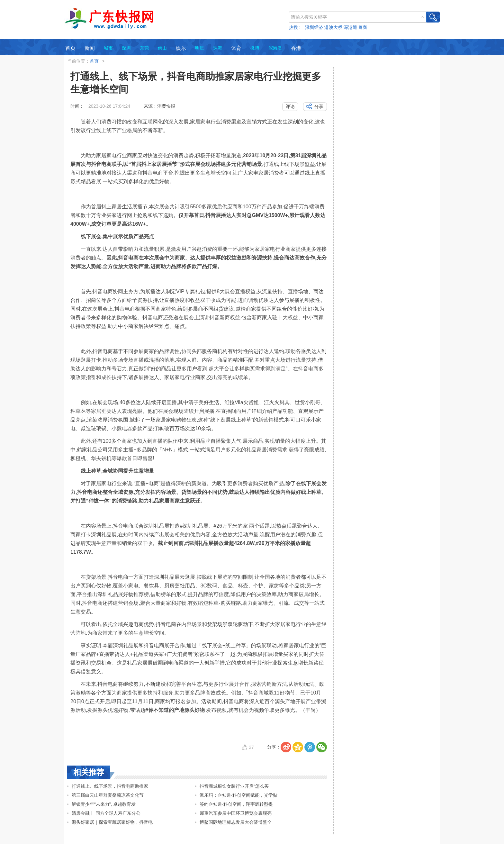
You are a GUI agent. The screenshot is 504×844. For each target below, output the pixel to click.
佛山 (162, 48)
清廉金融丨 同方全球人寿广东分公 (106, 813)
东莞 (144, 48)
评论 (290, 106)
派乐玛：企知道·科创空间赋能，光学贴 (239, 795)
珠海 (218, 48)
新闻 (90, 48)
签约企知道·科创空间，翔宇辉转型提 (236, 804)
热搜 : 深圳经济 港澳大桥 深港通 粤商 (328, 27)
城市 (108, 48)
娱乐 (181, 48)
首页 (70, 48)
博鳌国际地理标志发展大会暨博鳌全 (236, 822)
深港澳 (275, 48)
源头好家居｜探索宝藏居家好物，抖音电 (112, 822)
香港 (296, 48)
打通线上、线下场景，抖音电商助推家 (110, 786)
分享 (319, 106)
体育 (236, 48)
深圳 (126, 48)
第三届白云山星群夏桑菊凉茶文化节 (108, 795)
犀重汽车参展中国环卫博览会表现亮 (236, 813)
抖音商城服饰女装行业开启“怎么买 (234, 786)
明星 (200, 48)
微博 (255, 48)
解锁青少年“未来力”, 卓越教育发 (104, 804)
